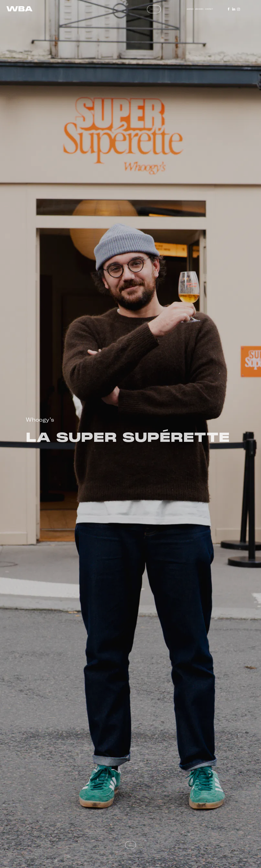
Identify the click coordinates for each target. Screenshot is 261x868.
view (130, 845)
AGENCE (190, 9)
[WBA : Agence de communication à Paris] (20, 9)
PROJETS (154, 9)
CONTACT (209, 9)
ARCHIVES (199, 9)
